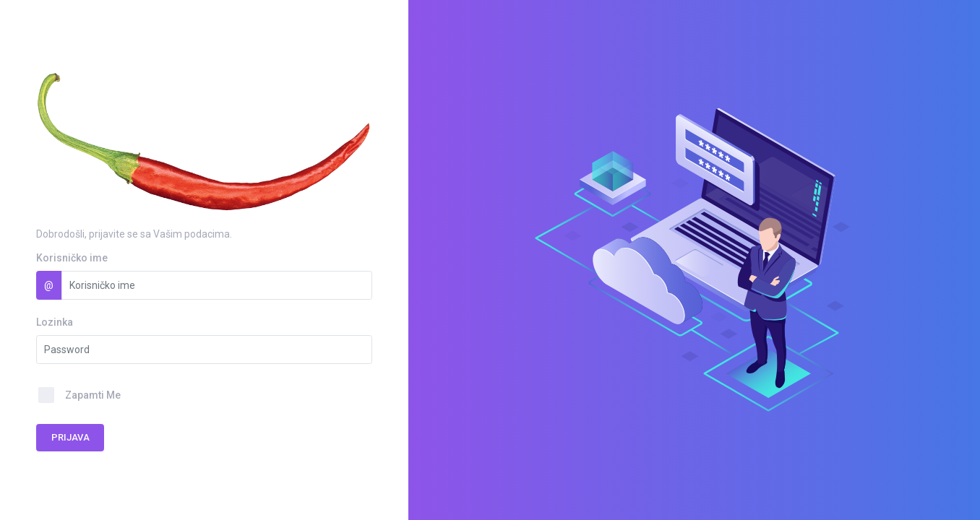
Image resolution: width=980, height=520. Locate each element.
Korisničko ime (72, 258)
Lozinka (55, 322)
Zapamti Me (93, 395)
